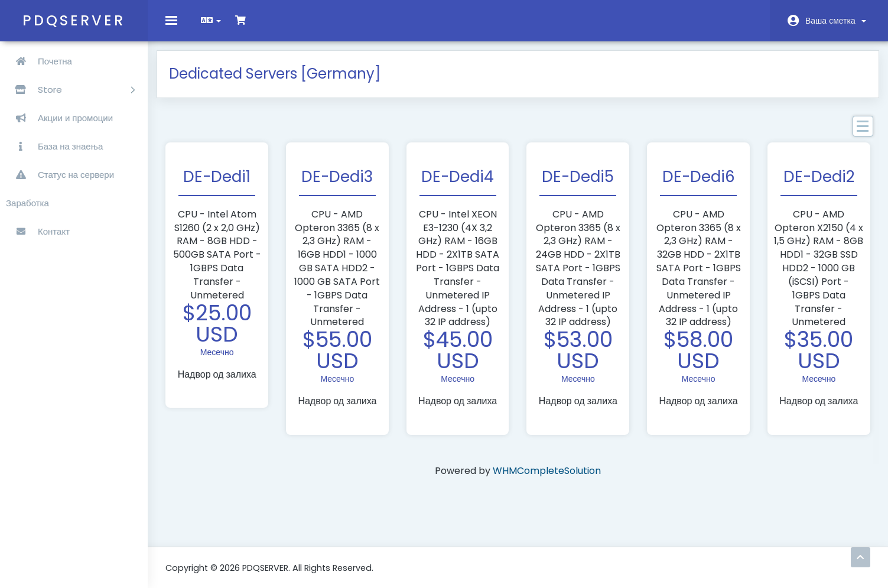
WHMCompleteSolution (547, 480)
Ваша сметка (836, 21)
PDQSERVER (74, 20)
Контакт (38, 231)
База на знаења (54, 146)
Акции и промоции (59, 118)
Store (70, 90)
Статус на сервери (60, 175)
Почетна (39, 61)
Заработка (27, 203)
